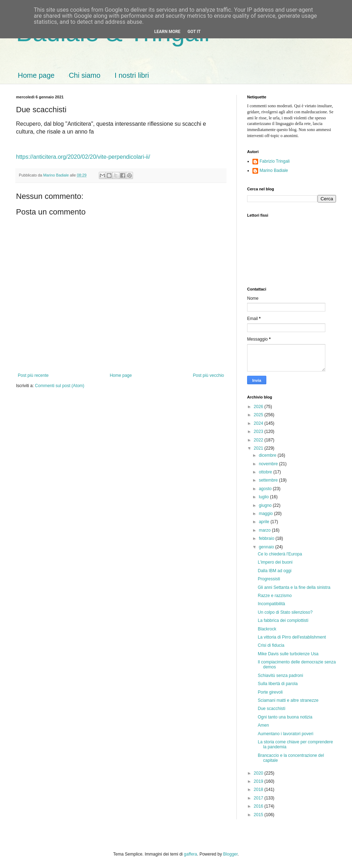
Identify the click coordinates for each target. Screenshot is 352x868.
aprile (265, 522)
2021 (259, 448)
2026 (259, 407)
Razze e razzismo (275, 596)
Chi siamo (84, 75)
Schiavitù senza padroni (280, 676)
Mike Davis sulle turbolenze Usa (288, 654)
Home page (36, 75)
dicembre (268, 455)
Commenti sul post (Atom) (60, 386)
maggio (266, 514)
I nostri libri (132, 75)
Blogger (231, 854)
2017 (259, 798)
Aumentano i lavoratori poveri (286, 734)
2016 (259, 806)
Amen (263, 725)
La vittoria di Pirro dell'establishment (292, 637)
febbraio (267, 538)
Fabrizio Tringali (275, 161)
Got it (194, 32)
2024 (259, 423)
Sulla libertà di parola (278, 684)
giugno (266, 505)
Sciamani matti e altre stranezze (288, 700)
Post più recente (33, 375)
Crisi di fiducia (271, 645)
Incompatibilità (271, 604)
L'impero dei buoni (275, 562)
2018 (259, 790)
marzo (265, 530)
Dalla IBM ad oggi (275, 571)
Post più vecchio (209, 375)
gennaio (267, 547)
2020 (259, 773)
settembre (269, 480)
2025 (259, 415)
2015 (259, 815)
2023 (259, 432)
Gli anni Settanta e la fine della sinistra (294, 587)
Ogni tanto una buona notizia (285, 717)
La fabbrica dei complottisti (283, 620)
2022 (259, 440)
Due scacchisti (271, 709)
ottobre (266, 472)
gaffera (190, 854)
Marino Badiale (274, 170)
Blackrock (267, 629)
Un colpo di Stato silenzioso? (285, 612)
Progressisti (269, 579)
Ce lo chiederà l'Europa (280, 554)
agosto (266, 489)
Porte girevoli (270, 692)
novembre (269, 464)
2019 (259, 781)
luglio (264, 497)
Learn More (167, 32)
